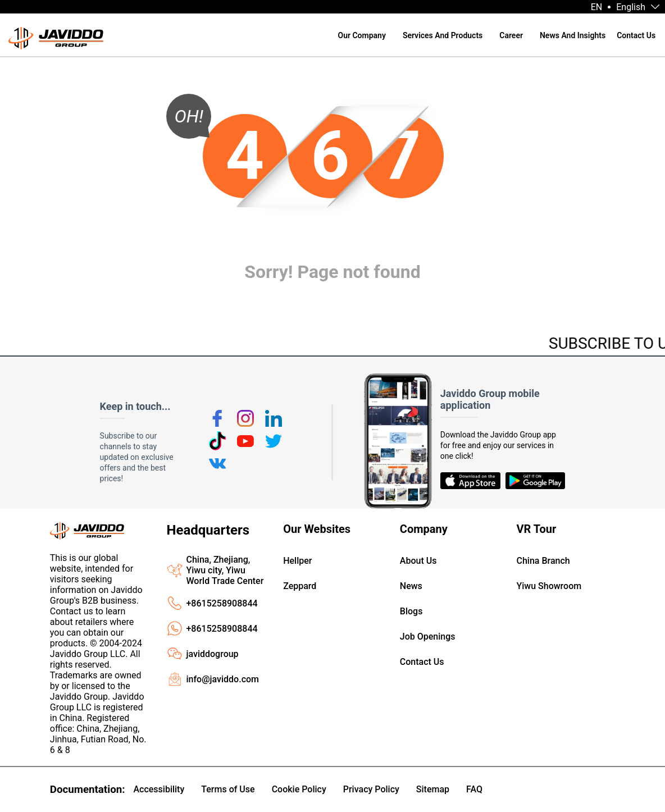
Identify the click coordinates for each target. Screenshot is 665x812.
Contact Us (636, 35)
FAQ (474, 789)
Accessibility (159, 789)
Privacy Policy (371, 789)
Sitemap (433, 789)
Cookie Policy (299, 789)
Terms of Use (228, 789)
